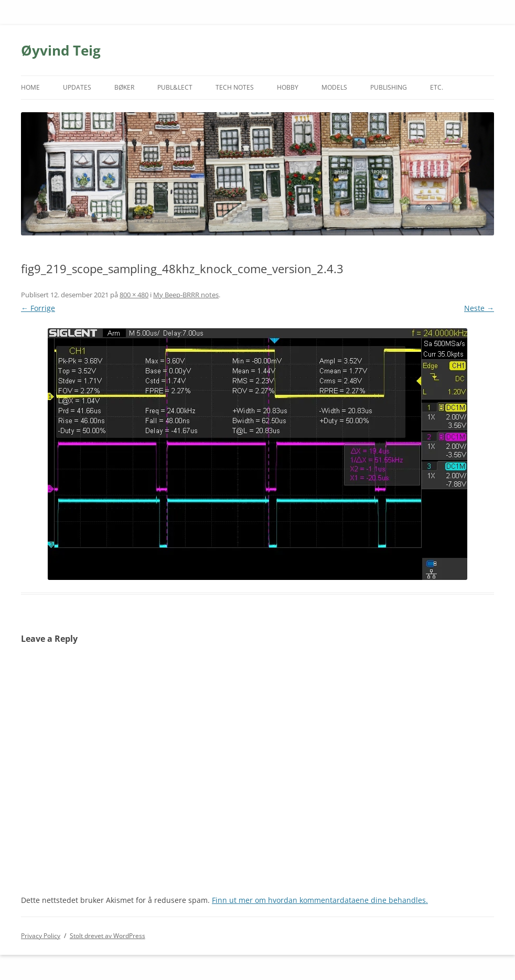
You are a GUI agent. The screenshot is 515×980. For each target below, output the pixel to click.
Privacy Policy (41, 936)
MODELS (334, 87)
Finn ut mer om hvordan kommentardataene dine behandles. (320, 900)
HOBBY (288, 87)
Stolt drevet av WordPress (108, 936)
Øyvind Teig (61, 50)
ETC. (437, 87)
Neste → (479, 308)
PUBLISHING (389, 87)
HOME (30, 87)
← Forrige (38, 308)
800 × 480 (134, 295)
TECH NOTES (235, 87)
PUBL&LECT (175, 87)
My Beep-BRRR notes (186, 295)
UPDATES (77, 87)
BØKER (124, 87)
